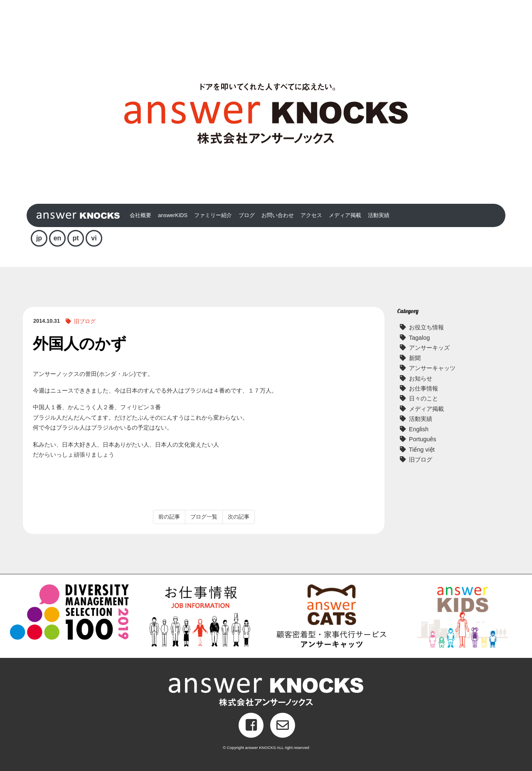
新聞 (415, 358)
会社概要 (140, 215)
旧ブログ (85, 321)
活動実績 (379, 215)
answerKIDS (173, 215)
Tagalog (419, 338)
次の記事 (239, 517)
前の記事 (169, 517)
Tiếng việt (422, 450)
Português (423, 439)
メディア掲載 (345, 215)
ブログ (247, 215)
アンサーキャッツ (432, 368)
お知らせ (421, 378)
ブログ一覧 (204, 517)
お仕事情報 (424, 388)
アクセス (311, 215)
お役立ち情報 (426, 327)
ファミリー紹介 (213, 215)
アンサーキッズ (429, 348)
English (419, 429)
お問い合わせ (278, 215)
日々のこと (424, 398)
